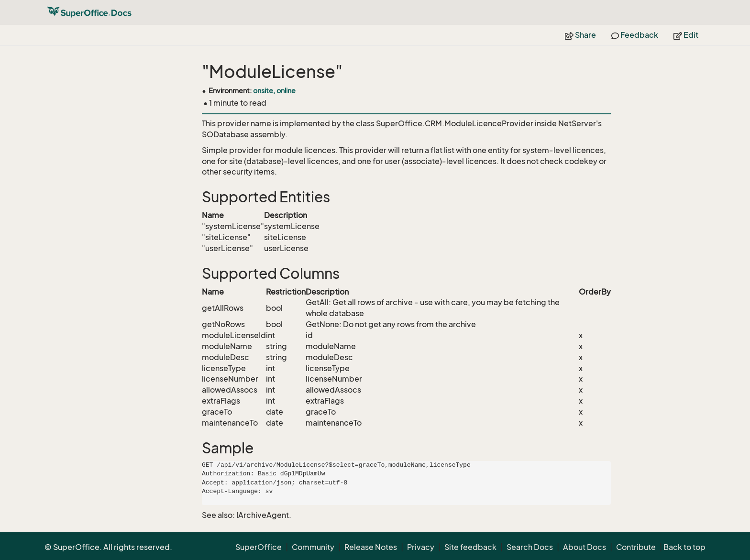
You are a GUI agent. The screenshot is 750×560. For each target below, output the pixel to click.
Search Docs (530, 547)
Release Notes (371, 547)
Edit (686, 35)
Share (580, 35)
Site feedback (470, 547)
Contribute (636, 547)
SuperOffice (259, 547)
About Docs (585, 547)
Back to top (684, 547)
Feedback (635, 35)
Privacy (421, 547)
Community (313, 547)
